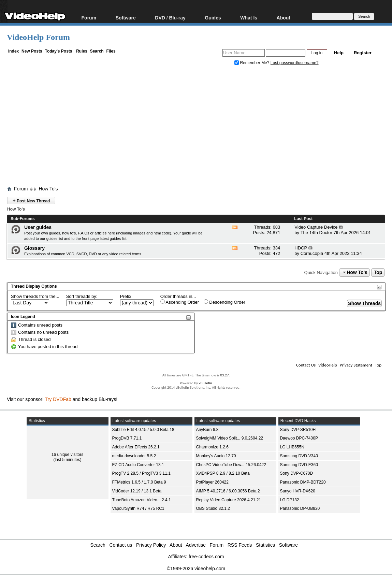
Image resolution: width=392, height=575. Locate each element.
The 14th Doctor (316, 233)
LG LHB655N (292, 447)
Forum (89, 18)
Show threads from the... (35, 296)
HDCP (301, 248)
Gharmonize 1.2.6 (212, 447)
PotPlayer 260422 (212, 482)
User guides (38, 227)
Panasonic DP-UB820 (300, 508)
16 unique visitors (67, 455)
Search (97, 51)
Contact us (121, 545)
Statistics (265, 545)
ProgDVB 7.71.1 (127, 438)
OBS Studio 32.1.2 (213, 508)
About (284, 18)
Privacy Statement (356, 365)
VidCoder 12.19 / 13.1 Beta (137, 491)
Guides (213, 18)
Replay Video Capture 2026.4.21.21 (229, 500)
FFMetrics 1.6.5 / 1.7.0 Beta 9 (139, 482)
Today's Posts (58, 51)
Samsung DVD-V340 (299, 456)
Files (111, 51)
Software (126, 18)
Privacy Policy (151, 545)
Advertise (196, 545)
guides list (55, 239)
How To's (48, 189)
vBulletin (205, 383)
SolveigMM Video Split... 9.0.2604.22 (230, 438)
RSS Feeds (240, 545)
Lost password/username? (295, 63)
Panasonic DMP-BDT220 (303, 482)
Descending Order (224, 302)
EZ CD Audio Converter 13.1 (138, 465)
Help (339, 53)
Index (13, 51)
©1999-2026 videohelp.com (196, 569)
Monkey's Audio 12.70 (216, 456)
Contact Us (306, 365)
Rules (82, 51)
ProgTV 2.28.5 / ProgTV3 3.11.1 (141, 473)
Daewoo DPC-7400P (299, 438)
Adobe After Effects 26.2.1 (136, 447)
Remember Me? (252, 63)
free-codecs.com (206, 557)
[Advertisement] (199, 127)
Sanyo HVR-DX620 (298, 491)
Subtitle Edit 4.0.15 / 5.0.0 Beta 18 (143, 430)
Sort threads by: (82, 296)
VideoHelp (328, 365)
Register (363, 53)
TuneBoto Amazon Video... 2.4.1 (142, 500)
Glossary (34, 248)
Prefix (126, 296)
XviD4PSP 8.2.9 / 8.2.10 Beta (223, 473)
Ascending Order (180, 302)
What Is (249, 18)
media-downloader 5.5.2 (134, 456)
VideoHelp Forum (38, 37)
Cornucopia (312, 253)
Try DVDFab (58, 399)
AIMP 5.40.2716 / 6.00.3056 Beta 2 (228, 491)
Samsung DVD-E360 (299, 465)
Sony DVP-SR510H (298, 430)
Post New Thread (31, 200)
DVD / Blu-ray (170, 18)
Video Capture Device (316, 227)
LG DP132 (290, 500)
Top (378, 272)
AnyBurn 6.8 (207, 430)
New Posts (32, 51)
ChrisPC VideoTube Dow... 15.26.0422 (231, 465)
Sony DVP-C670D (297, 473)
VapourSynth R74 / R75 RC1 (138, 508)
